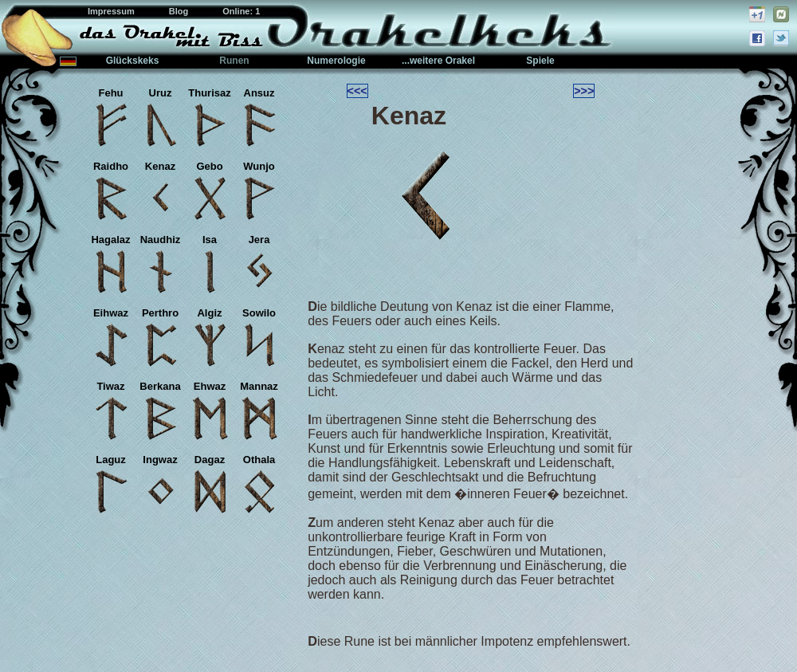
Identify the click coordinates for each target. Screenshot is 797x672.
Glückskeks (133, 61)
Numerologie (336, 61)
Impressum (112, 11)
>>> (584, 91)
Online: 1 (241, 11)
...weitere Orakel (438, 61)
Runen (234, 61)
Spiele (540, 61)
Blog (180, 11)
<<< (357, 91)
